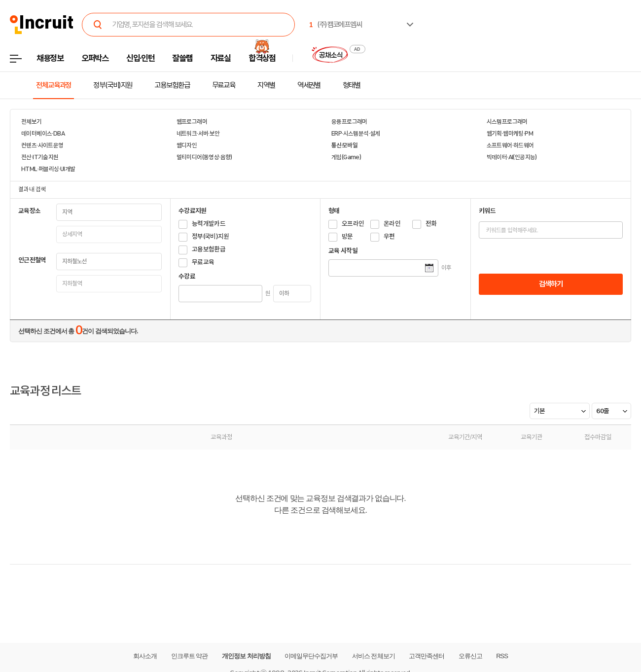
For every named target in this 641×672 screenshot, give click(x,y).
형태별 (352, 85)
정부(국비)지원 (113, 85)
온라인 (392, 224)
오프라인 (353, 224)
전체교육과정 (53, 85)
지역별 (266, 85)
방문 (347, 236)
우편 (389, 236)
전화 (431, 224)
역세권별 (309, 85)
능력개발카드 (209, 224)
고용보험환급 (172, 85)
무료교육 (224, 85)
